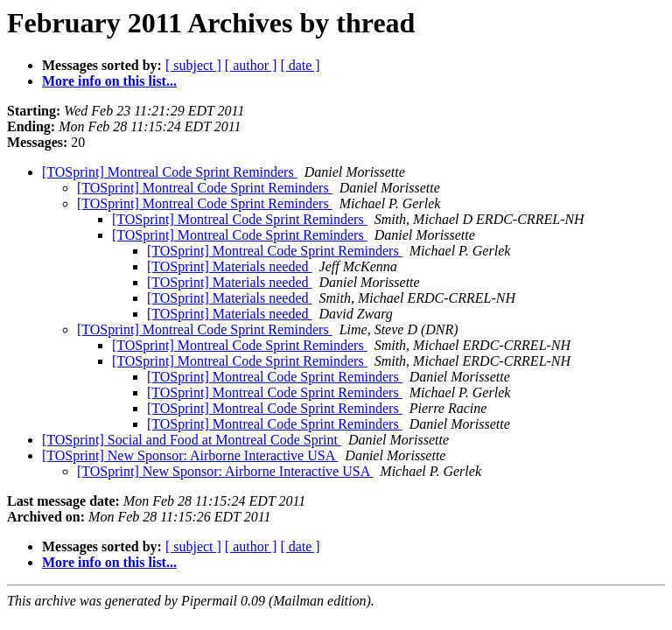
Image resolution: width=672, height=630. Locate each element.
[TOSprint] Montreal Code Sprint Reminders (170, 172)
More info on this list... (109, 81)
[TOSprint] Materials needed (230, 266)
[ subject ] (193, 65)
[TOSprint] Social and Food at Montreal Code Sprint (192, 440)
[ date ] (300, 65)
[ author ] (251, 65)
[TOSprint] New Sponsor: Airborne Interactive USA (190, 455)
